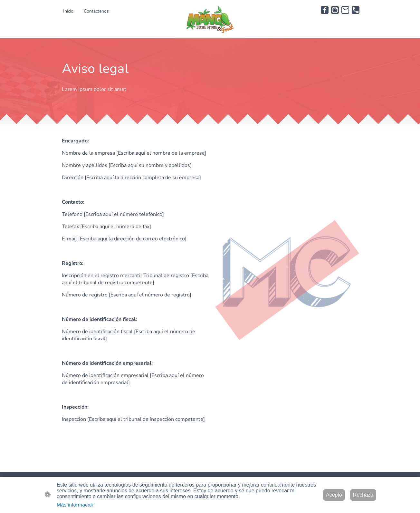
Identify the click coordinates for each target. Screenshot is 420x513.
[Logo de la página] (210, 19)
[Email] (345, 10)
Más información (76, 505)
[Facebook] (325, 10)
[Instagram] (335, 10)
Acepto (334, 495)
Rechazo (363, 495)
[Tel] (356, 10)
